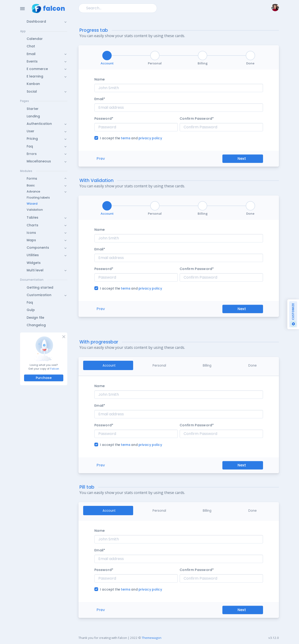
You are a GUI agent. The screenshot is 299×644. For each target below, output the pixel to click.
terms (126, 138)
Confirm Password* (197, 119)
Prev (101, 159)
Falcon (55, 369)
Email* (100, 99)
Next (242, 159)
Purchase (44, 378)
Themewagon (152, 638)
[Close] (63, 337)
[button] (44, 21)
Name (100, 79)
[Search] (118, 8)
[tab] (108, 365)
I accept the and (131, 138)
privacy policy (150, 138)
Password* (104, 119)
